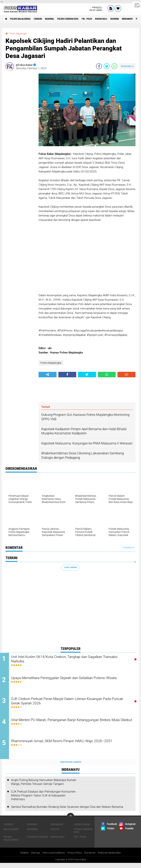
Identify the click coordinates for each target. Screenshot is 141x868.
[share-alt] (48, 374)
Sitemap (33, 858)
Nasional (60, 19)
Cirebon (45, 19)
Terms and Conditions (52, 858)
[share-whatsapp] (114, 66)
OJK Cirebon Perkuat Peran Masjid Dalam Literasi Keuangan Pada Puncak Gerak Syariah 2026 (71, 704)
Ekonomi (32, 829)
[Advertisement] (20, 128)
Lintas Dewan (82, 829)
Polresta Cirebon (38, 841)
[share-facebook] (99, 66)
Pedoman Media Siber (112, 858)
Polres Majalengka (24, 19)
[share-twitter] (107, 66)
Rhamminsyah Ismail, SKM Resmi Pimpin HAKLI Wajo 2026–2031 (72, 748)
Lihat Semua (70, 567)
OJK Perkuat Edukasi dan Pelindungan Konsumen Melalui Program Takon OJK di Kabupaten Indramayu (43, 800)
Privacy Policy (75, 858)
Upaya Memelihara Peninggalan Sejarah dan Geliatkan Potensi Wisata (73, 682)
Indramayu (57, 829)
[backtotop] (70, 821)
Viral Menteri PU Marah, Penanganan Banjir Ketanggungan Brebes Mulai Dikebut (69, 726)
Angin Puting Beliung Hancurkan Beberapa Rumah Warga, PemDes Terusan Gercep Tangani (44, 787)
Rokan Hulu (122, 19)
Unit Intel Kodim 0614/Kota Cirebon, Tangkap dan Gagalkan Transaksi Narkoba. (70, 660)
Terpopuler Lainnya (70, 767)
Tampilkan (128, 547)
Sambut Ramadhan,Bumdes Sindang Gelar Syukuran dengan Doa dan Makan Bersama (67, 812)
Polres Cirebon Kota (82, 19)
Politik (55, 834)
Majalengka (11, 834)
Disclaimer (91, 858)
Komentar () (127, 66)
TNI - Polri (104, 19)
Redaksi (21, 858)
